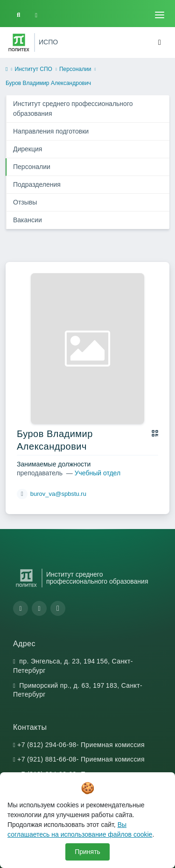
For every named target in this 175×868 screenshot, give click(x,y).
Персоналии (75, 69)
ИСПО (48, 42)
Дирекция (28, 149)
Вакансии (28, 220)
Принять (87, 852)
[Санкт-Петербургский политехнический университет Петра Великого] (19, 42)
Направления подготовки (51, 131)
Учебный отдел (98, 473)
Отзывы (25, 202)
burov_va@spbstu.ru (58, 494)
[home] (7, 70)
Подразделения (37, 184)
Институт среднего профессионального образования (73, 109)
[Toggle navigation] (160, 15)
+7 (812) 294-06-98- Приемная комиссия (81, 745)
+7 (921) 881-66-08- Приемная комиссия (81, 759)
